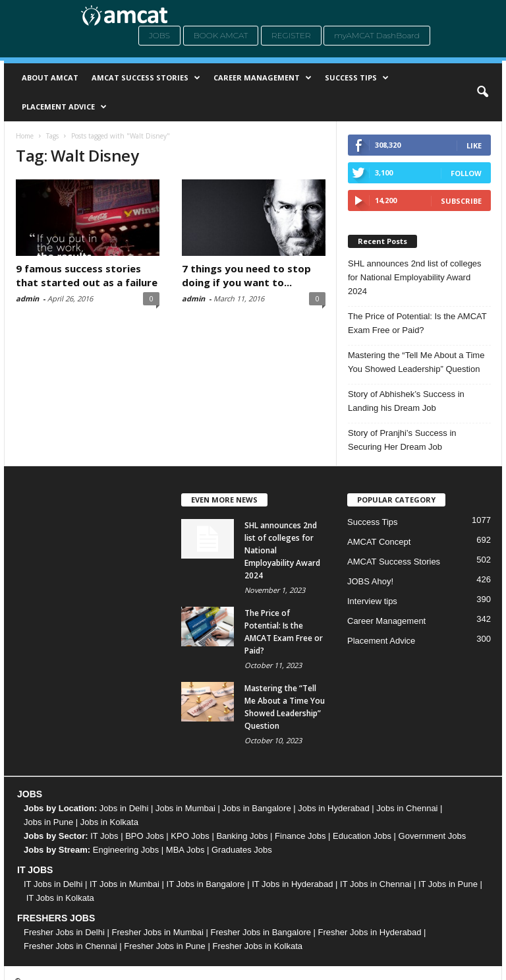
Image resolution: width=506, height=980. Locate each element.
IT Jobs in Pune (448, 884)
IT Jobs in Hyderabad (292, 884)
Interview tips (372, 601)
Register (291, 35)
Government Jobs (433, 836)
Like (474, 145)
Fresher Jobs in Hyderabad (370, 932)
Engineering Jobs (126, 850)
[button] (482, 92)
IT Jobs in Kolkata (60, 898)
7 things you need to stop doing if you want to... (246, 275)
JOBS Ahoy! (370, 581)
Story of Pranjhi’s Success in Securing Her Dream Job (402, 440)
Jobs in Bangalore (257, 808)
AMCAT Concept (379, 542)
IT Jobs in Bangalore (206, 884)
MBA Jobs (185, 850)
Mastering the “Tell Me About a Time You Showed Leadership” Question (416, 362)
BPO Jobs (145, 836)
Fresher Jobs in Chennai (70, 946)
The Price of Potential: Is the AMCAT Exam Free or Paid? (417, 323)
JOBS (30, 794)
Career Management (263, 78)
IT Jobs (104, 836)
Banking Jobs (242, 836)
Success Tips (357, 78)
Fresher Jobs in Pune (165, 946)
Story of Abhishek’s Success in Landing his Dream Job (406, 401)
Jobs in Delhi (124, 808)
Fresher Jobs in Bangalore (261, 932)
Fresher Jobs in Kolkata (257, 946)
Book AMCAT (221, 35)
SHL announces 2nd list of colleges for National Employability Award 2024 (415, 277)
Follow (466, 173)
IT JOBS (35, 870)
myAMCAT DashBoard (377, 35)
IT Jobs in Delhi (53, 884)
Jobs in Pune (48, 822)
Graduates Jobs (242, 850)
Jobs (159, 35)
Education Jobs (362, 836)
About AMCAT (50, 77)
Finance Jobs (300, 836)
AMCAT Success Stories (146, 78)
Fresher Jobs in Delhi (64, 932)
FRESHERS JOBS (56, 918)
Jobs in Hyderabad (333, 808)
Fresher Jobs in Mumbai (157, 932)
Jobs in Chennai (407, 808)
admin (27, 298)
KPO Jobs (190, 836)
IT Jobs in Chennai (376, 884)
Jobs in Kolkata (109, 822)
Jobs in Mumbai (185, 808)
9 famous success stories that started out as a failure (87, 275)
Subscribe (461, 201)
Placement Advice (64, 107)
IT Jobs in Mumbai (125, 884)
